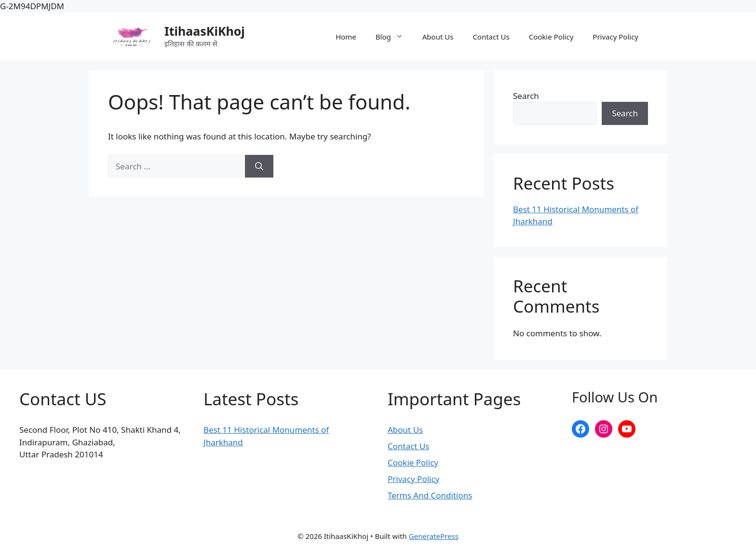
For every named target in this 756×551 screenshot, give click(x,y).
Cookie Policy (551, 37)
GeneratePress (434, 536)
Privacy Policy (615, 37)
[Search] (259, 166)
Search (526, 96)
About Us (438, 37)
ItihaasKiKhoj (205, 31)
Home (346, 37)
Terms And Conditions (430, 495)
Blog (394, 37)
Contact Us (491, 37)
